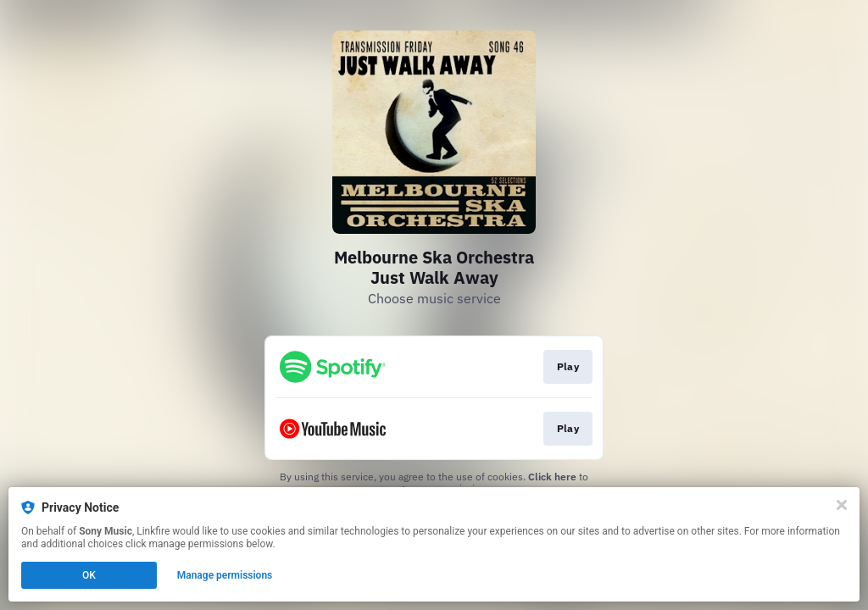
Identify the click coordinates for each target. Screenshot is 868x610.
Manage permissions (225, 575)
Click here (552, 477)
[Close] (842, 505)
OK (89, 575)
